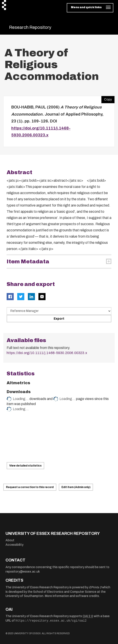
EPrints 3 (95, 587)
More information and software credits (72, 596)
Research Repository (30, 27)
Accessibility (14, 545)
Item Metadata (28, 262)
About (10, 540)
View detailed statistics (25, 466)
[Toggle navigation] (90, 8)
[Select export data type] (59, 311)
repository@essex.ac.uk (23, 572)
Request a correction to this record (30, 487)
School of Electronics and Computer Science (65, 592)
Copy (107, 98)
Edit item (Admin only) (76, 487)
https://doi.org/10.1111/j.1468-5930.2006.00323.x (47, 353)
